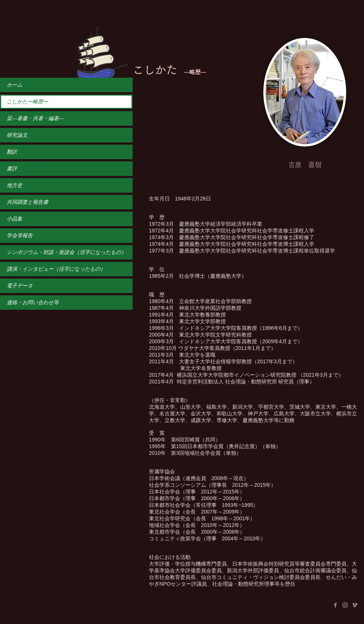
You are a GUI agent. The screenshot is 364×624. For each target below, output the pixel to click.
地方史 (14, 185)
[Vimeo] (355, 605)
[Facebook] (335, 605)
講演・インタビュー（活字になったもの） (56, 269)
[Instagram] (345, 605)
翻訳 (12, 152)
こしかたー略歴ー (27, 102)
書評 (12, 169)
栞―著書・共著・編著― (35, 118)
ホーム (14, 85)
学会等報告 (20, 236)
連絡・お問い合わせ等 (33, 303)
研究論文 (17, 135)
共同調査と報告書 (27, 202)
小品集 (14, 219)
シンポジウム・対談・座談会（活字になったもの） (66, 252)
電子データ (20, 286)
